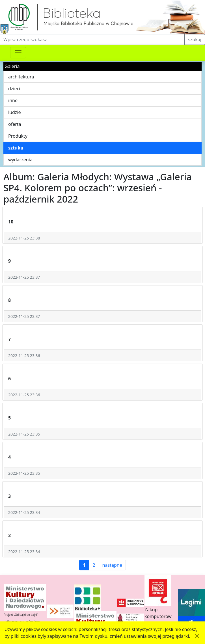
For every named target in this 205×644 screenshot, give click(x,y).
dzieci (14, 89)
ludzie (15, 112)
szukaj (195, 39)
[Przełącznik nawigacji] (18, 53)
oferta (15, 124)
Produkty (18, 136)
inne (13, 100)
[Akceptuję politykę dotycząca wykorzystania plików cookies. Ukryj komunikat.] (197, 636)
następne (112, 565)
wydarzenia (20, 160)
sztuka (16, 148)
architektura (21, 77)
